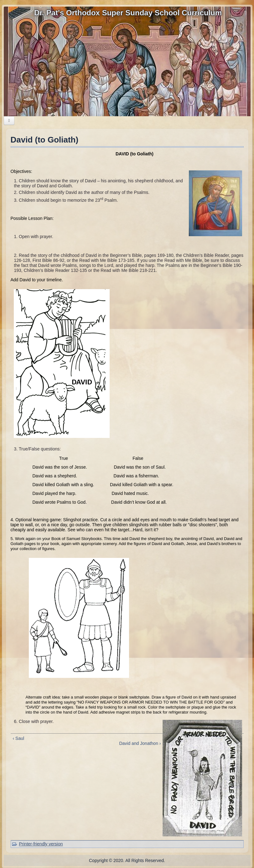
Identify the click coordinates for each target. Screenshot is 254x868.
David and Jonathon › (140, 743)
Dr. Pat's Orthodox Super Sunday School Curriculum (128, 13)
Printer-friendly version (41, 844)
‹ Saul (19, 738)
